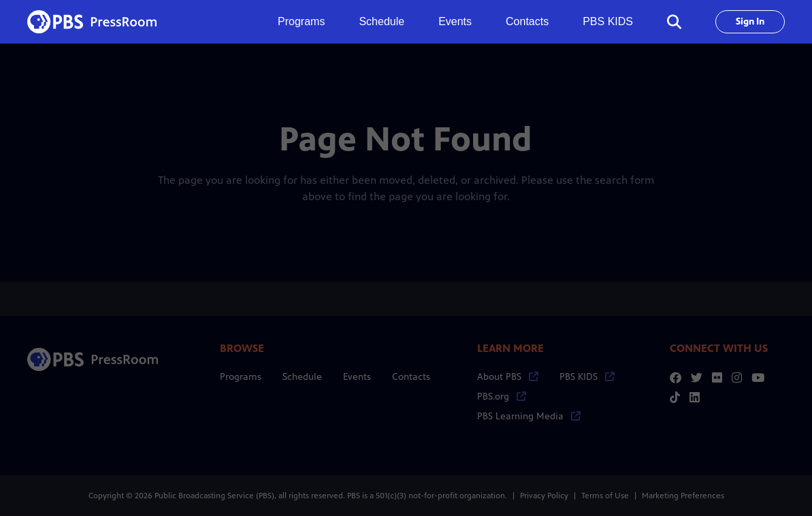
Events (455, 21)
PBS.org (502, 397)
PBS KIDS (608, 21)
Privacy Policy (544, 496)
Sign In (750, 21)
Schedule (381, 21)
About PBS (508, 377)
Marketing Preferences (683, 496)
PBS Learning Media (529, 416)
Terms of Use (605, 496)
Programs (241, 377)
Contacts (527, 21)
